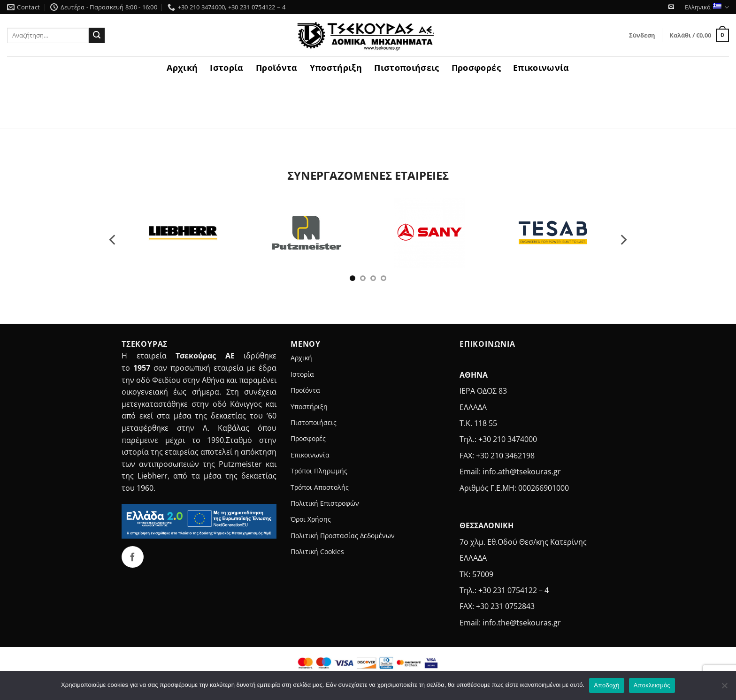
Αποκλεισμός (652, 685)
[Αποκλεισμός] (724, 688)
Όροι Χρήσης (311, 519)
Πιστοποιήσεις (407, 68)
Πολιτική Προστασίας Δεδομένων (343, 536)
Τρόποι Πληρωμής (319, 471)
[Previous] (113, 240)
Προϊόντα (277, 68)
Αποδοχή (607, 685)
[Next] (623, 240)
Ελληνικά (707, 7)
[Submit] (97, 36)
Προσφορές (476, 68)
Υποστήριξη (336, 68)
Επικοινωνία (541, 68)
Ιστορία (226, 68)
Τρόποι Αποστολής (320, 487)
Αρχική (182, 68)
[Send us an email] (671, 7)
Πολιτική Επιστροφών (325, 503)
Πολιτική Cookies (317, 552)
